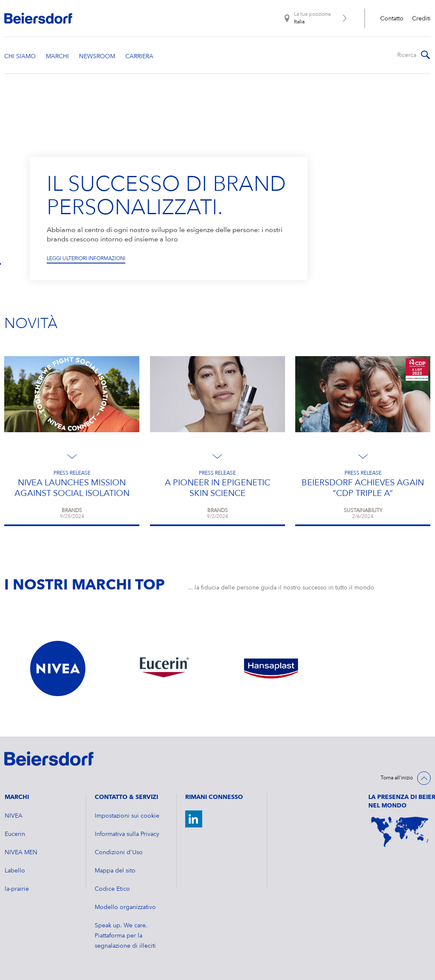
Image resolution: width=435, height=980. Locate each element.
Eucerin (15, 834)
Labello (15, 871)
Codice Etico (112, 889)
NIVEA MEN (21, 853)
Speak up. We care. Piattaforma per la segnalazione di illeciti (125, 936)
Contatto (392, 19)
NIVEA (14, 816)
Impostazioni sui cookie (127, 816)
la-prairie (17, 889)
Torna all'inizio (397, 778)
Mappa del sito (115, 871)
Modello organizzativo (125, 907)
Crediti (421, 19)
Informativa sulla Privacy (127, 834)
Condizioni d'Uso (119, 853)
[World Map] (400, 832)
